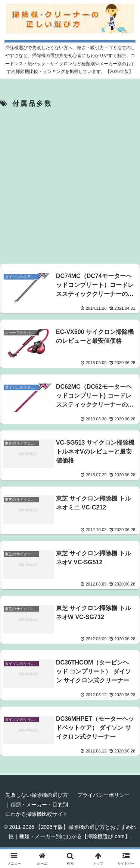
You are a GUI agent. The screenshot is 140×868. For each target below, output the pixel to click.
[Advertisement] (70, 185)
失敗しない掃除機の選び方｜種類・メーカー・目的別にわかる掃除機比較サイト (37, 804)
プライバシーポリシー (103, 795)
